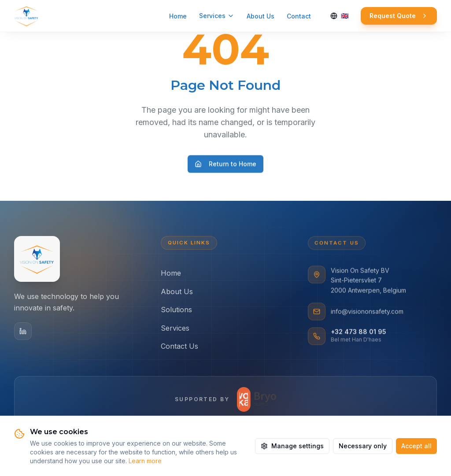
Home (178, 16)
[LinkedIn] (23, 332)
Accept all (416, 446)
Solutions (176, 311)
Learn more (145, 461)
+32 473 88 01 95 (359, 334)
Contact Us (179, 347)
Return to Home (225, 166)
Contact (299, 16)
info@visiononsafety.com (367, 313)
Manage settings (292, 446)
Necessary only (363, 446)
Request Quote (399, 16)
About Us (261, 16)
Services (217, 16)
